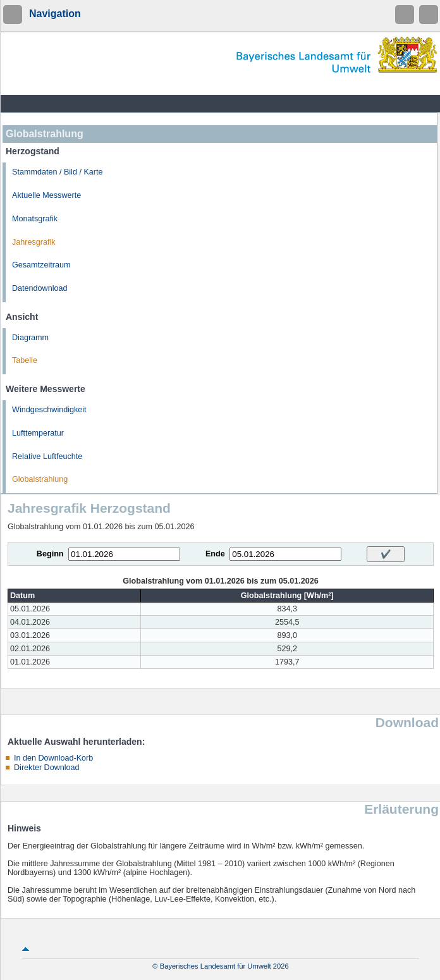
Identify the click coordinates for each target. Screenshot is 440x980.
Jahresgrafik (34, 242)
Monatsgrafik (35, 219)
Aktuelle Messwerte (46, 195)
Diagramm (30, 338)
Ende (215, 554)
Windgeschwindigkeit (49, 410)
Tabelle (25, 360)
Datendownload (40, 288)
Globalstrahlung (40, 479)
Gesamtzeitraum (41, 265)
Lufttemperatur (38, 433)
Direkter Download (47, 768)
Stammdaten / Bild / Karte (58, 172)
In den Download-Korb (53, 758)
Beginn (50, 554)
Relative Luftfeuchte (47, 456)
